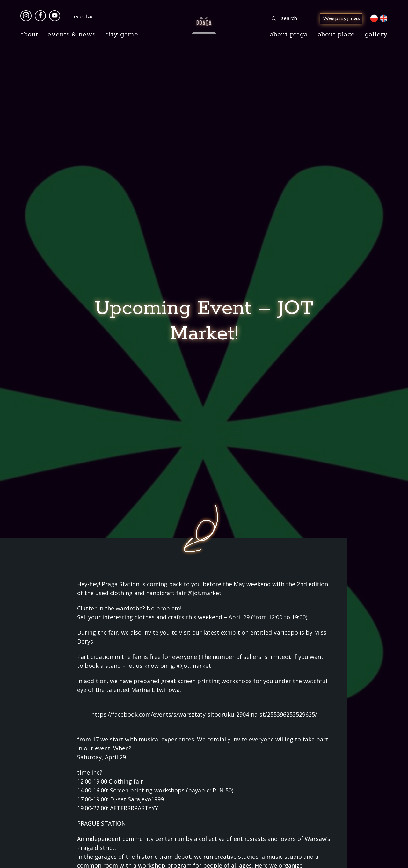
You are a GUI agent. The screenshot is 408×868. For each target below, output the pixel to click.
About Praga (289, 34)
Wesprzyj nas (341, 18)
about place (336, 34)
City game (122, 34)
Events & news (72, 34)
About (29, 34)
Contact (85, 17)
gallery (376, 34)
